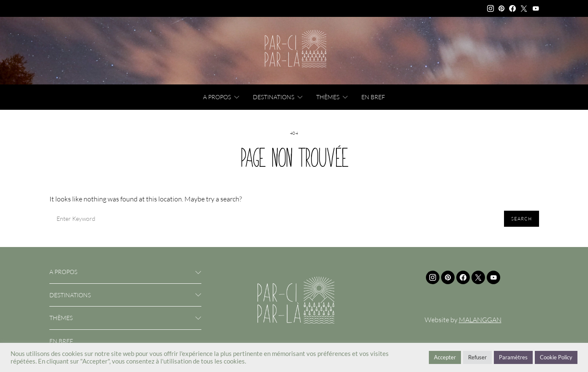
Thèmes (328, 97)
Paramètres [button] (513, 357)
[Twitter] (524, 8)
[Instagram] (490, 8)
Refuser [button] (477, 357)
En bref (373, 97)
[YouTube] (536, 8)
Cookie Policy (556, 357)
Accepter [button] (445, 357)
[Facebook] (512, 8)
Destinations (274, 97)
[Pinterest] (501, 8)
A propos (217, 97)
